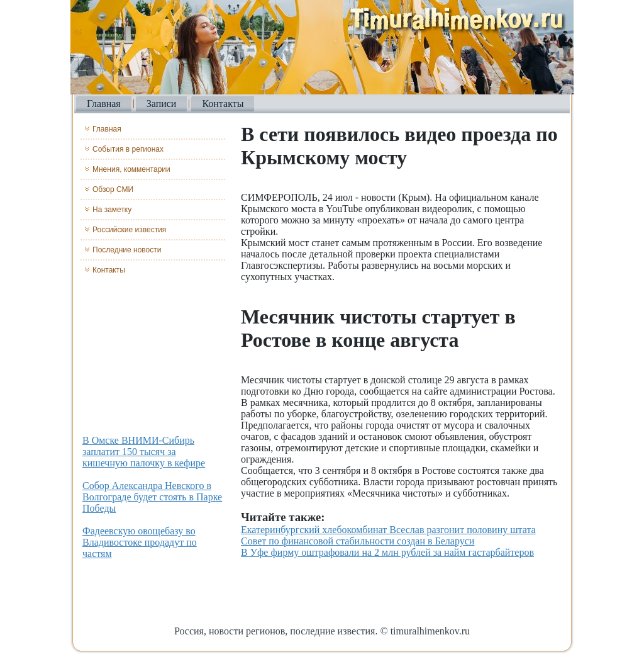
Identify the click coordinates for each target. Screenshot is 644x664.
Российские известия (129, 230)
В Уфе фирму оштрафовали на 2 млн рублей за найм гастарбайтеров (387, 552)
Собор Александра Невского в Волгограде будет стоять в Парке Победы (152, 497)
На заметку (112, 210)
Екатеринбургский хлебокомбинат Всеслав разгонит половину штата (388, 530)
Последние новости (127, 250)
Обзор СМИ (113, 189)
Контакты (223, 104)
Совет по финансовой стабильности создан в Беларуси (358, 541)
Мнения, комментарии (131, 169)
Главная (104, 104)
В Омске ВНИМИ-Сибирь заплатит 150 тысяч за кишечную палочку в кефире (144, 452)
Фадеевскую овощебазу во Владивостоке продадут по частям (140, 542)
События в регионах (128, 149)
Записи (162, 104)
